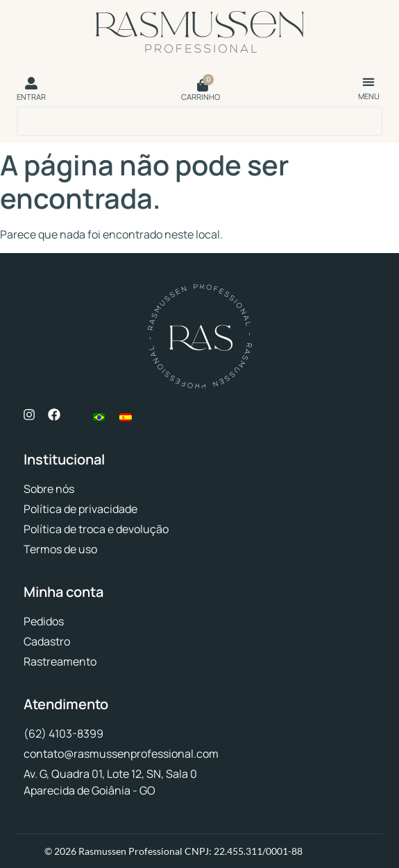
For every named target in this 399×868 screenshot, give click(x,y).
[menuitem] (99, 417)
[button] (369, 81)
